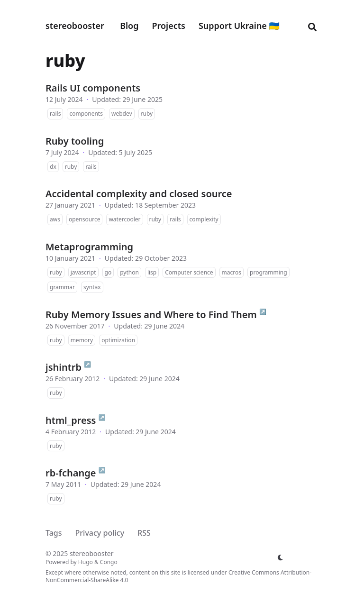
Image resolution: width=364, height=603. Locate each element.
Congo (109, 562)
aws (55, 219)
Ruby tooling (75, 141)
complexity (204, 219)
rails (55, 114)
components (86, 114)
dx (53, 167)
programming (268, 272)
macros (232, 272)
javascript (83, 272)
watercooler (124, 219)
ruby (147, 114)
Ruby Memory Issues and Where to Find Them (151, 315)
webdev (122, 114)
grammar (62, 287)
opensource (85, 219)
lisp (152, 272)
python (129, 272)
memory (82, 340)
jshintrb (64, 367)
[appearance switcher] (281, 557)
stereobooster (75, 26)
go (108, 272)
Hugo (86, 562)
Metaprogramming (89, 247)
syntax (92, 287)
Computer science (189, 272)
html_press (71, 420)
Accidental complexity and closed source (139, 194)
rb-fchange (71, 473)
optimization (118, 340)
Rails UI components (93, 88)
